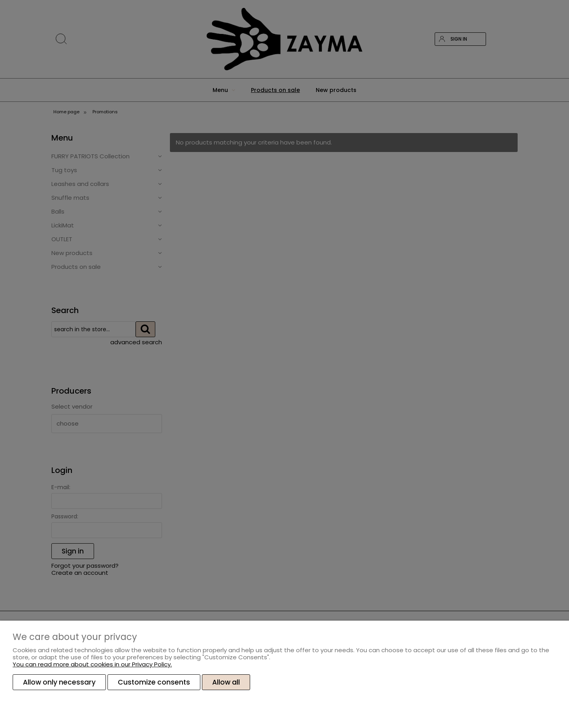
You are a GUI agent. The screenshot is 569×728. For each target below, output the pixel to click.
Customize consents (154, 682)
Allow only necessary (59, 682)
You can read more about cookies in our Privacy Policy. (92, 664)
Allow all (226, 682)
